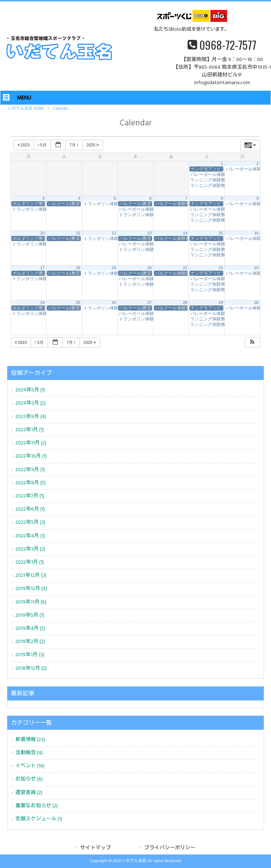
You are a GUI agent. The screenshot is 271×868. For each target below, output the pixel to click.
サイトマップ (95, 848)
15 (221, 233)
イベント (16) (30, 766)
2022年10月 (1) (31, 456)
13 (150, 233)
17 (42, 268)
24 (42, 303)
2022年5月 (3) (30, 523)
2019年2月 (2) (30, 642)
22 (221, 268)
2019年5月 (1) (30, 615)
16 (256, 233)
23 (256, 268)
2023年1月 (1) (30, 430)
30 (256, 303)
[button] (252, 343)
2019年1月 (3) (30, 655)
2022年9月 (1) (30, 470)
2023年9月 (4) (31, 417)
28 (185, 303)
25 (78, 303)
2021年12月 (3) (31, 576)
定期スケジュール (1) (39, 819)
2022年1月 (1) (30, 562)
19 (114, 268)
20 (150, 268)
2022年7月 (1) (30, 496)
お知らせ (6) (29, 779)
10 (42, 233)
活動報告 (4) (29, 753)
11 (78, 233)
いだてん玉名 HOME (26, 109)
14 (185, 233)
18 (78, 268)
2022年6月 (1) (30, 509)
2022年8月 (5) (31, 483)
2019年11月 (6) (31, 602)
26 (114, 303)
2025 (93, 145)
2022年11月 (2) (31, 443)
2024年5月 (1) (30, 390)
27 (150, 303)
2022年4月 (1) (30, 536)
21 (185, 268)
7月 (74, 145)
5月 (43, 145)
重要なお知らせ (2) (37, 806)
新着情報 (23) (30, 740)
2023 (24, 145)
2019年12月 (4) (31, 589)
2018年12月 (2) (31, 668)
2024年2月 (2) (31, 403)
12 (114, 233)
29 (221, 303)
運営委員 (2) (29, 793)
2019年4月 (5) (30, 629)
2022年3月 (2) (30, 549)
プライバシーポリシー (170, 848)
